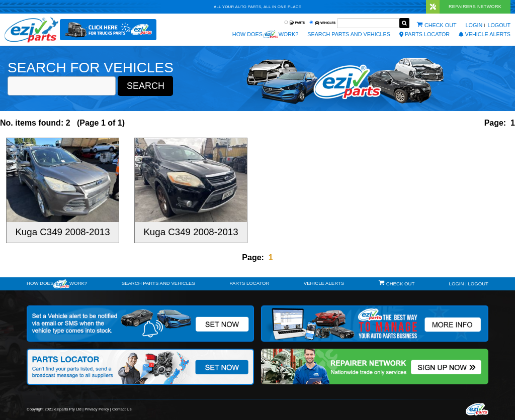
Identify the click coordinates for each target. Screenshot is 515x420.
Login (474, 25)
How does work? (265, 34)
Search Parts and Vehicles (349, 34)
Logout (499, 25)
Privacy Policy (97, 409)
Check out (441, 25)
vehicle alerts (485, 34)
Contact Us (122, 409)
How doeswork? (57, 284)
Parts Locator (424, 34)
